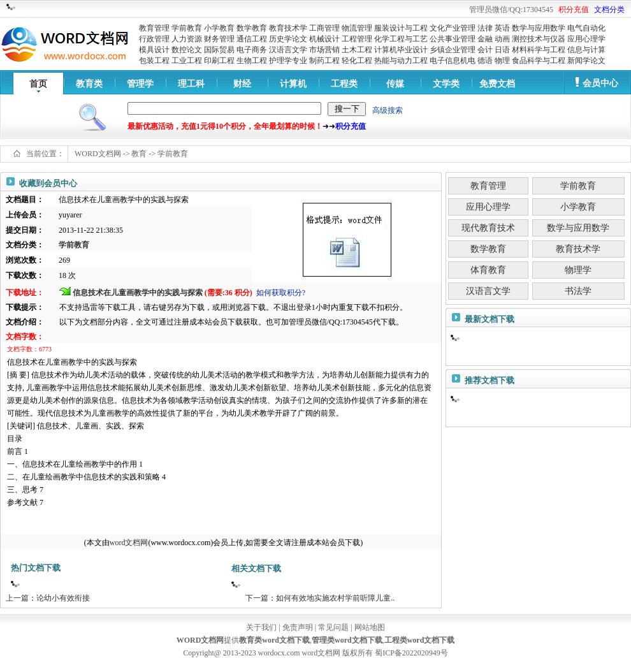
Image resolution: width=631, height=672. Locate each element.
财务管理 (219, 39)
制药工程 (324, 61)
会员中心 (600, 83)
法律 (485, 28)
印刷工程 (219, 61)
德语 (485, 61)
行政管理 (154, 39)
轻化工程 (357, 61)
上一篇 (17, 598)
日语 (502, 50)
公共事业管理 (453, 39)
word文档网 (129, 543)
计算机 (293, 84)
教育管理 (154, 28)
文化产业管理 (453, 28)
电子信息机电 (453, 61)
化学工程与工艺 (401, 39)
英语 (502, 28)
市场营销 (324, 50)
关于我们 (261, 627)
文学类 (446, 84)
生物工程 (252, 61)
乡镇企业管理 (453, 50)
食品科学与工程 (539, 61)
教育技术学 (288, 28)
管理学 (140, 84)
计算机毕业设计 (401, 50)
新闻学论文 (586, 61)
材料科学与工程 (539, 50)
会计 (485, 50)
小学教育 (219, 28)
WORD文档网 (98, 154)
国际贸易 (219, 50)
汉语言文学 (288, 50)
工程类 (344, 84)
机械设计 (324, 39)
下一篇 (257, 598)
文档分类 (609, 10)
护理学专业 (288, 61)
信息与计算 (586, 50)
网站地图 (370, 627)
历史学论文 (288, 39)
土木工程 (357, 50)
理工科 (191, 84)
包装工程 (154, 61)
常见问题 (333, 627)
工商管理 (324, 28)
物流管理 (357, 28)
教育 (139, 154)
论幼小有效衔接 (63, 598)
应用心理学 (586, 39)
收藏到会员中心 (48, 183)
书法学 (578, 291)
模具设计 (154, 50)
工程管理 (357, 39)
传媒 (395, 84)
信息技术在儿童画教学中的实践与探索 (138, 293)
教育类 (89, 84)
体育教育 (488, 270)
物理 (502, 61)
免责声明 (298, 627)
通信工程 (252, 39)
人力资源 (187, 39)
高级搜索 (388, 110)
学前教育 (187, 28)
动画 (502, 39)
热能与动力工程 (401, 61)
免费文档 (497, 84)
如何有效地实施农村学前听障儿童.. (335, 598)
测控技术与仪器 (539, 39)
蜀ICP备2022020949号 (411, 653)
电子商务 (252, 50)
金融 (485, 39)
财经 (242, 84)
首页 (38, 84)
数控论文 (187, 50)
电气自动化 (586, 28)
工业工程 (187, 61)
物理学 (578, 270)
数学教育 (252, 28)
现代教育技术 (488, 228)
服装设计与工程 (401, 28)
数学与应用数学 (539, 28)
